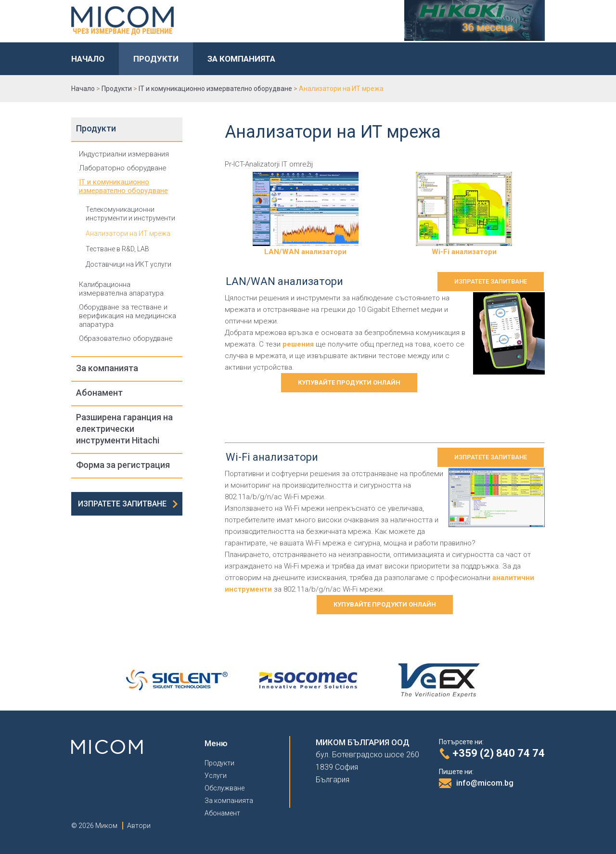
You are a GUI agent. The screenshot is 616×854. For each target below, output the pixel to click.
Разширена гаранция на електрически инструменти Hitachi (124, 429)
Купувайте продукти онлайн (349, 382)
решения (298, 344)
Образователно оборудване (126, 338)
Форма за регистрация (123, 465)
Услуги (216, 776)
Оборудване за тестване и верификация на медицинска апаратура (128, 316)
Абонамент (99, 393)
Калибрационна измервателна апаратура (121, 289)
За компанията (241, 59)
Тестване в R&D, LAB (117, 249)
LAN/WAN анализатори (306, 248)
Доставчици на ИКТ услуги (128, 264)
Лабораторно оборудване (123, 168)
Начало (88, 59)
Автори (139, 826)
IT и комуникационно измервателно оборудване (123, 186)
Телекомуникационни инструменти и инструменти (130, 214)
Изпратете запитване (122, 504)
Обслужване (225, 788)
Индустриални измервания (124, 154)
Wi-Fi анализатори (464, 248)
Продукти (156, 59)
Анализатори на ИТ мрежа (128, 233)
